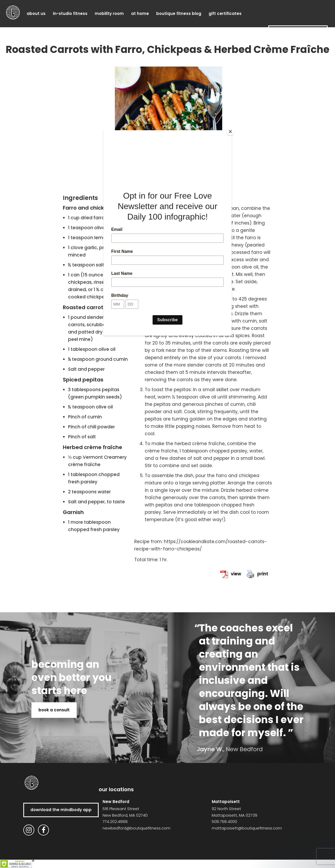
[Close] (230, 132)
